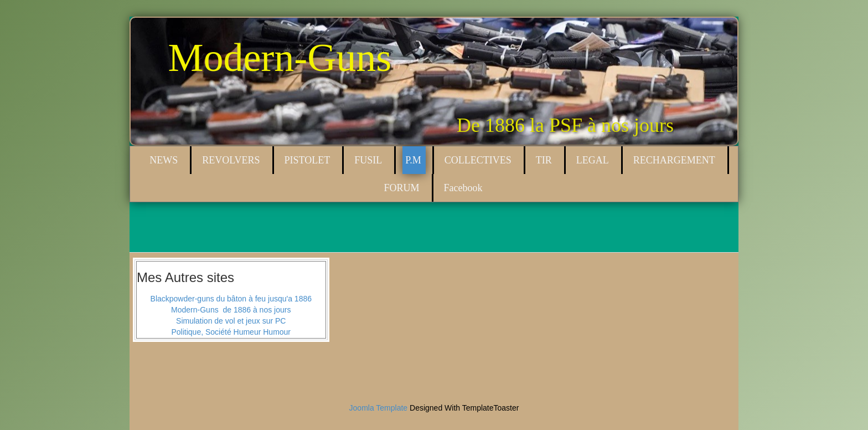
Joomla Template (379, 408)
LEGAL (593, 160)
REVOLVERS (231, 160)
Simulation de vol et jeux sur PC (231, 321)
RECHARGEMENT (674, 160)
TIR (544, 160)
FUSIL (368, 160)
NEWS (164, 160)
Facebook (463, 188)
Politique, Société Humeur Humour (231, 332)
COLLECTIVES (478, 160)
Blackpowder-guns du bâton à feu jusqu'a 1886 (231, 299)
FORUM (401, 188)
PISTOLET (308, 160)
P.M (413, 160)
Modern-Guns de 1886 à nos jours (231, 310)
